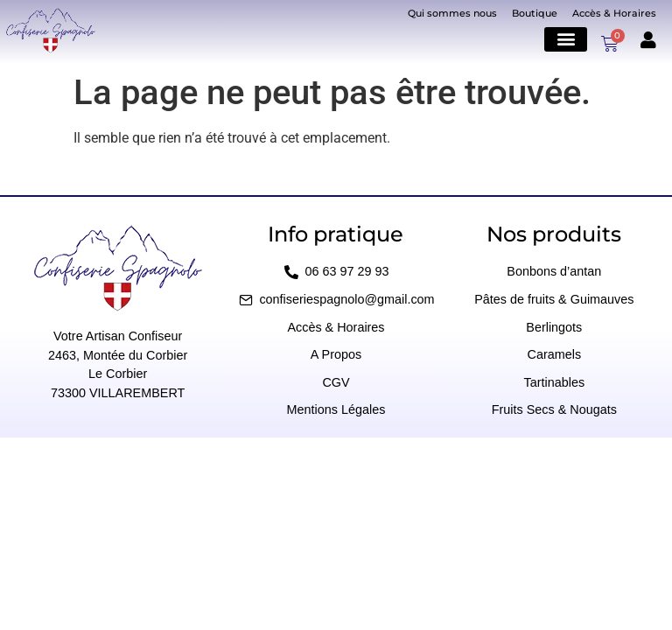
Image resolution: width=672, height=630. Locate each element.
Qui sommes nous (452, 13)
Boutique (535, 13)
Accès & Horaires (614, 13)
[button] (565, 39)
